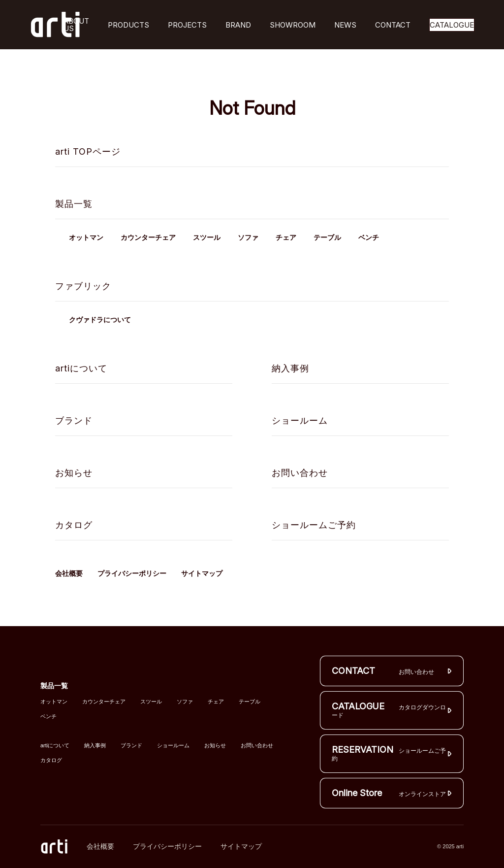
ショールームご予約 (314, 525)
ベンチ (369, 238)
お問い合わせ (300, 473)
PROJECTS (187, 25)
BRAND (238, 25)
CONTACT (393, 25)
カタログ (74, 525)
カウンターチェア (148, 238)
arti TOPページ (88, 151)
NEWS (345, 25)
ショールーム (300, 420)
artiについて (81, 368)
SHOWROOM (293, 25)
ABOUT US (76, 25)
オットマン (86, 238)
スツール (207, 238)
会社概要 (69, 573)
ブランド (74, 420)
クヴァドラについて (100, 320)
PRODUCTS (128, 25)
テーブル (327, 238)
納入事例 (290, 368)
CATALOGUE (452, 25)
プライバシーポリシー (132, 573)
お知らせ (74, 473)
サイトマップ (202, 573)
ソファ (248, 238)
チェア (286, 238)
